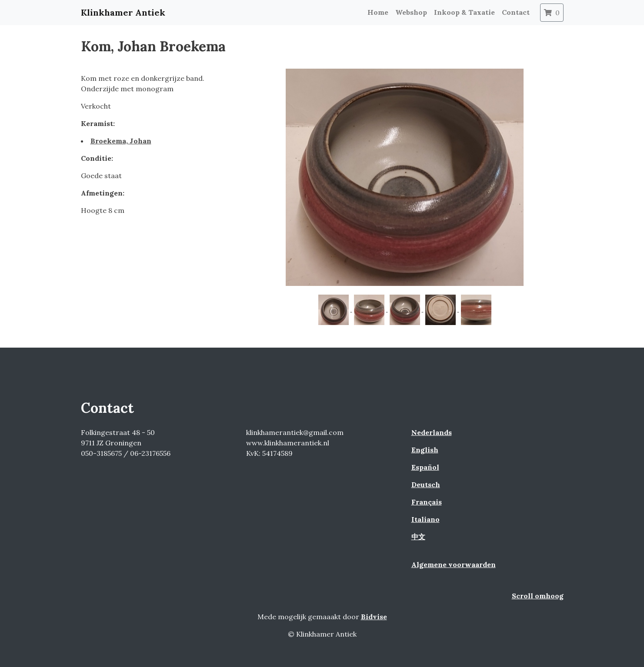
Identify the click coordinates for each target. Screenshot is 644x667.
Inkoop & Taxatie (464, 12)
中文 (418, 537)
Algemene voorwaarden (454, 564)
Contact (516, 12)
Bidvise (374, 617)
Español (425, 467)
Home (378, 12)
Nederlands (432, 432)
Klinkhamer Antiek (123, 12)
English (425, 450)
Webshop (411, 12)
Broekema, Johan (121, 141)
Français (427, 502)
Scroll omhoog (538, 596)
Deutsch (426, 484)
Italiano (425, 519)
